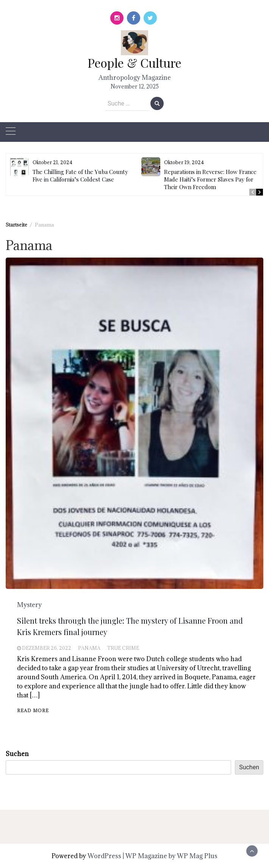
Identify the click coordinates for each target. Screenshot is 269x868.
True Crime (123, 648)
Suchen (17, 754)
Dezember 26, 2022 (47, 648)
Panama (89, 648)
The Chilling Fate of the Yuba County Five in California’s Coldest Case (80, 175)
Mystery (29, 605)
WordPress (104, 856)
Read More (33, 710)
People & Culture (134, 63)
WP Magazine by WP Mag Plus (171, 856)
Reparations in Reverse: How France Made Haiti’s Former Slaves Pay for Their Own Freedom (210, 179)
